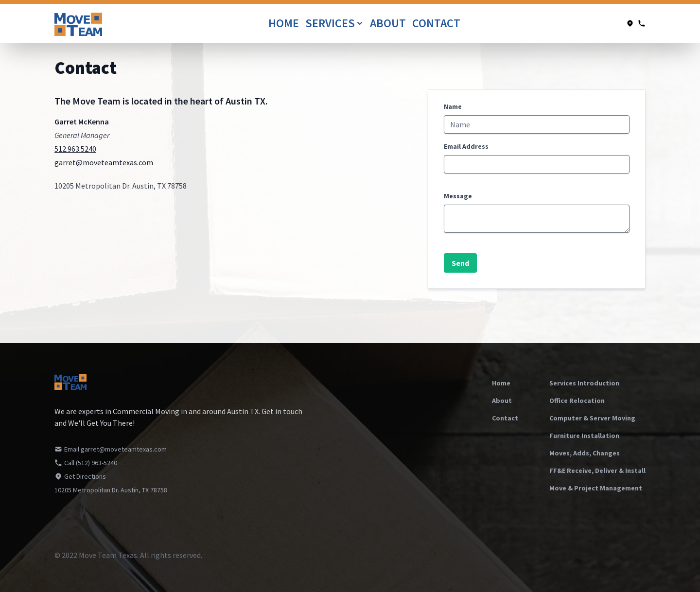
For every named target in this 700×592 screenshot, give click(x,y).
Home (285, 23)
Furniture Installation (584, 435)
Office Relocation (577, 400)
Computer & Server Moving (592, 418)
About (389, 23)
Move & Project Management (596, 488)
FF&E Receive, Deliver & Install (597, 470)
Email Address (466, 146)
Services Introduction (584, 383)
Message (458, 196)
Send (460, 263)
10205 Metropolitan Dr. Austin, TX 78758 (111, 490)
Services (335, 23)
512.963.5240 (75, 149)
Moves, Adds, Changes (585, 453)
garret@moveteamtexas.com (104, 162)
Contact (436, 23)
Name (453, 106)
